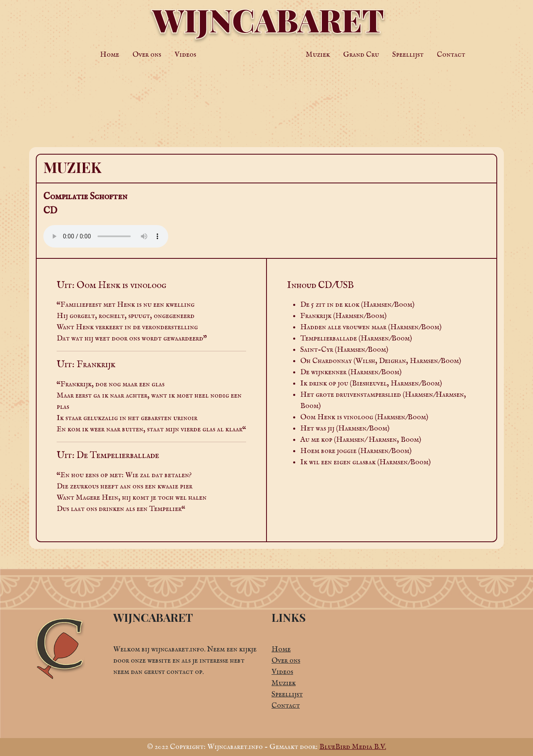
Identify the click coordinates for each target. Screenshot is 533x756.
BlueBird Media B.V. (353, 747)
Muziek (318, 55)
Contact (451, 55)
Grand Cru (361, 55)
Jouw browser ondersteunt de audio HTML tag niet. (106, 236)
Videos (185, 55)
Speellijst (408, 55)
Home (110, 55)
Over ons (147, 55)
